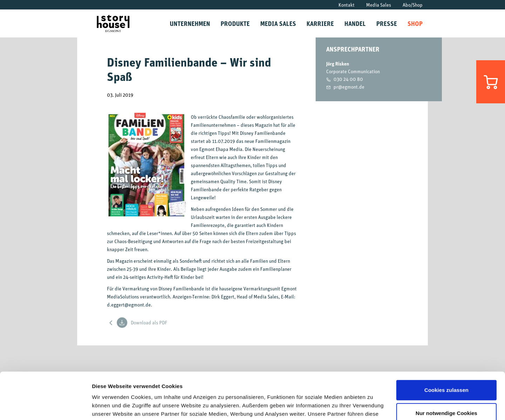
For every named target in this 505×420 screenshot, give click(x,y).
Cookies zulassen (446, 346)
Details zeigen (110, 406)
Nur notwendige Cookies (446, 369)
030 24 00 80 (348, 79)
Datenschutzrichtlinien (347, 387)
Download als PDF (142, 323)
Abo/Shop (413, 5)
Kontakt (346, 5)
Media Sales (379, 5)
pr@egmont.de (349, 87)
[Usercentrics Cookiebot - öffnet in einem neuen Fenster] (45, 406)
